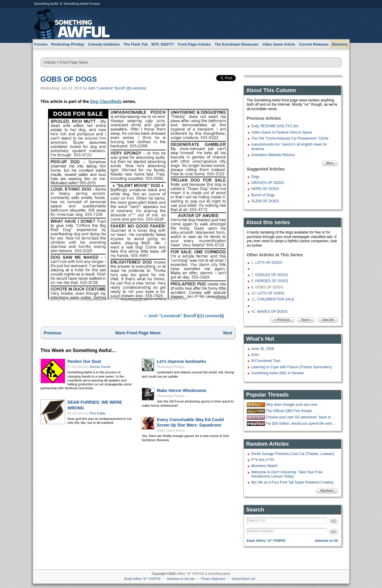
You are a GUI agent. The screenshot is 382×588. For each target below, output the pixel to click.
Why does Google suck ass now (291, 405)
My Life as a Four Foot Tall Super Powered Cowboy (293, 482)
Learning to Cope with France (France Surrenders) (292, 367)
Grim (255, 355)
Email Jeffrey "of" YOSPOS (266, 541)
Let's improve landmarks (181, 361)
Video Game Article (171, 430)
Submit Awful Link (243, 579)
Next (228, 333)
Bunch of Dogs (263, 195)
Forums (41, 44)
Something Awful (46, 4)
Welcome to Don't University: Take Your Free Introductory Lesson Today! (287, 474)
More (330, 163)
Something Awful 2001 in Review (278, 373)
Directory (340, 44)
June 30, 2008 (263, 349)
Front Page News (74, 62)
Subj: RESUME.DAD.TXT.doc (275, 126)
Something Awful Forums (82, 4)
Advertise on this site (181, 579)
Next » (306, 320)
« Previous (282, 320)
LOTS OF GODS (271, 293)
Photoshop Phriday (171, 367)
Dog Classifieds (106, 101)
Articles (50, 62)
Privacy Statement (213, 579)
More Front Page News (138, 333)
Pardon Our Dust (84, 361)
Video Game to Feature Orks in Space (282, 132)
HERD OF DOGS (265, 189)
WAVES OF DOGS (273, 312)
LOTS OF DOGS (269, 263)
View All (328, 320)
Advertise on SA (326, 541)
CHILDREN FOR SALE (276, 299)
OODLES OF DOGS (272, 275)
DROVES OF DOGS (268, 183)
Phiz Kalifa (98, 413)
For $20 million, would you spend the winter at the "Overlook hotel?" (301, 424)
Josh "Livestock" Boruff (106, 88)
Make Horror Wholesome (182, 390)
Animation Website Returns (273, 155)
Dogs (256, 177)
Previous (53, 333)
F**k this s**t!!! (263, 460)
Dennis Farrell (100, 367)
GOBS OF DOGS (69, 79)
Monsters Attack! (265, 466)
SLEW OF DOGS (265, 201)
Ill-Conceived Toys (266, 361)
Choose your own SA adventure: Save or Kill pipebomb (301, 417)
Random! (327, 491)
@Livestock (136, 88)
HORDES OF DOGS (272, 281)
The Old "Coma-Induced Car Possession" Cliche (290, 138)
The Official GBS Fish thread (289, 411)
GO (334, 521)
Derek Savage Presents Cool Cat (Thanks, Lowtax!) (293, 454)
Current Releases (314, 44)
